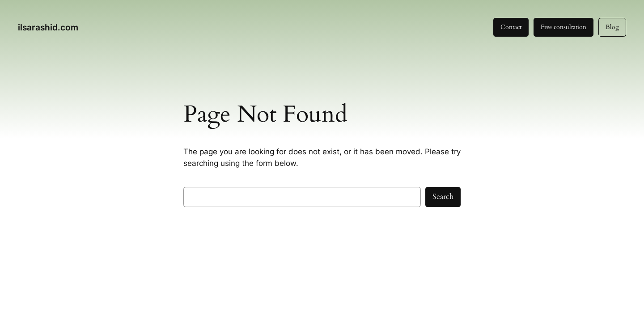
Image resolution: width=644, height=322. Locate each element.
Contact (511, 27)
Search (443, 197)
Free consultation (563, 27)
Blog (612, 27)
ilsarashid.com (48, 27)
